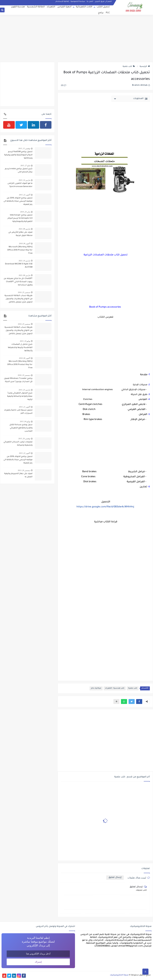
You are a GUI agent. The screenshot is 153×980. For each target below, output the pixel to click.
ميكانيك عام (96, 688)
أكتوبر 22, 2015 (25, 195)
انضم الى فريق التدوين (103, 2)
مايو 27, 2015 (25, 166)
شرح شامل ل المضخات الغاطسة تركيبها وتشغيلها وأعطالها (20, 348)
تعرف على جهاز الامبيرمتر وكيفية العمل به (18, 475)
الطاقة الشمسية (36, 7)
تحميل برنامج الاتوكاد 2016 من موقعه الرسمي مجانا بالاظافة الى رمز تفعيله (18, 201)
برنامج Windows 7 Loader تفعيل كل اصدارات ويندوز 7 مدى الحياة (18, 380)
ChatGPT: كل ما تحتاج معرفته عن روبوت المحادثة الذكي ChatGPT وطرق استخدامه (18, 282)
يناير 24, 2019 (25, 212)
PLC (108, 13)
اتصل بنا (90, 2)
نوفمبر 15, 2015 (24, 148)
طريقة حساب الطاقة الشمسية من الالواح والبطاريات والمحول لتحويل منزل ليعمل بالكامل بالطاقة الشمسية (19, 299)
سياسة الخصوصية (78, 2)
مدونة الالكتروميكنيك (119, 975)
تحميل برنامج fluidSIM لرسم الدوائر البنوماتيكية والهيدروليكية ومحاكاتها (18, 155)
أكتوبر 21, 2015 (25, 407)
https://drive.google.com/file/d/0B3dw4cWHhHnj (105, 507)
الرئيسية (145, 67)
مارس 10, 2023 (24, 261)
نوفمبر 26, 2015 (24, 439)
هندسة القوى (18, 7)
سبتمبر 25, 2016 (24, 292)
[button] (139, 702)
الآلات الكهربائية (84, 7)
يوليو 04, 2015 (25, 421)
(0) (64, 86)
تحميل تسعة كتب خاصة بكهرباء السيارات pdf (18, 412)
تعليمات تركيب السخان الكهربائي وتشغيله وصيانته (18, 444)
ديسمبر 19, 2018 (24, 375)
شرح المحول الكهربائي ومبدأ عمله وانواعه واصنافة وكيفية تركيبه (20, 396)
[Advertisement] (76, 38)
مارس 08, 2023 (24, 229)
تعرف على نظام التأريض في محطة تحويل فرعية (20, 234)
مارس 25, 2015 (24, 390)
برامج (101, 13)
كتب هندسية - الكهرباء (115, 688)
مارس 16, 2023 (24, 180)
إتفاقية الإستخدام (62, 2)
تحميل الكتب (103, 7)
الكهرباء (51, 7)
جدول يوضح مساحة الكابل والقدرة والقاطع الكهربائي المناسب (21, 428)
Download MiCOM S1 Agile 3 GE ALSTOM (19, 266)
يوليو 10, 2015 (25, 341)
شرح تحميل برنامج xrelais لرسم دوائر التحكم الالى (19, 170)
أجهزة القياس (64, 7)
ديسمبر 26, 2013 (24, 470)
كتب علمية (129, 67)
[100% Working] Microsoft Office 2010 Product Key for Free (20, 250)
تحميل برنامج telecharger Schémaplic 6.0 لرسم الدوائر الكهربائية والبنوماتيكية (20, 218)
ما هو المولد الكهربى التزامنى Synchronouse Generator (20, 185)
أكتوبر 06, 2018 (25, 243)
